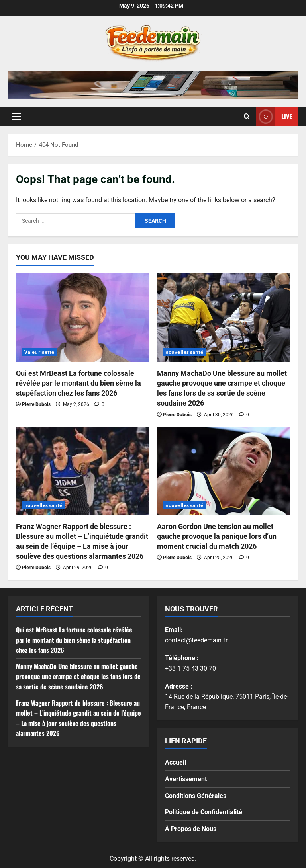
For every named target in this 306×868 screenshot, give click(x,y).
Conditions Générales (196, 796)
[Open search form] (247, 117)
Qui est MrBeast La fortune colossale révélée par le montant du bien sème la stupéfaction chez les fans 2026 (78, 383)
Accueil (176, 762)
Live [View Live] (274, 116)
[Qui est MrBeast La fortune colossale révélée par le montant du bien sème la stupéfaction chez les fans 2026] (82, 318)
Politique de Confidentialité (204, 812)
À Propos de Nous (191, 829)
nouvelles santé (184, 352)
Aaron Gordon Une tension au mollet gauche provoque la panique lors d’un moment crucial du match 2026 (217, 536)
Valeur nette (39, 352)
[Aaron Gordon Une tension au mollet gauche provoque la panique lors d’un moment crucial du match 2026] (224, 471)
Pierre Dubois (36, 404)
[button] (17, 117)
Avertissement (186, 779)
